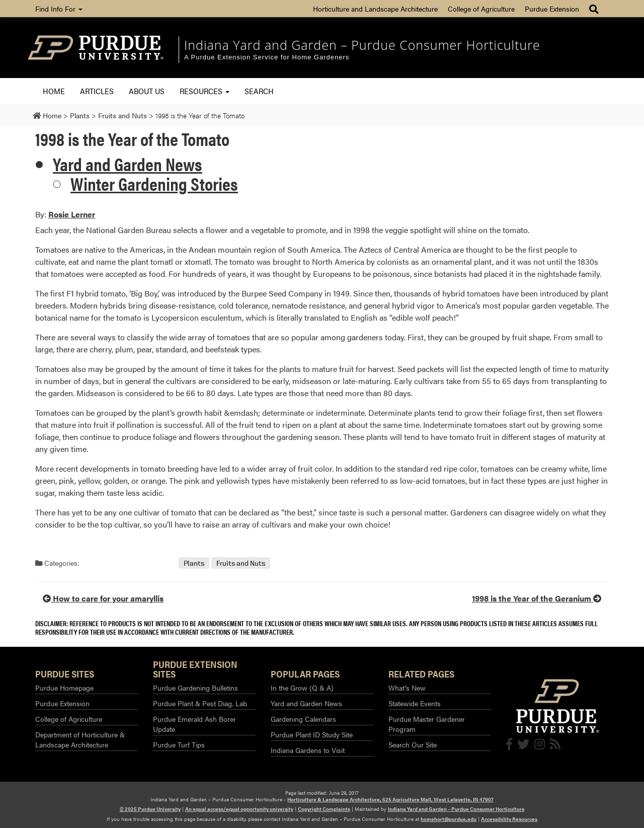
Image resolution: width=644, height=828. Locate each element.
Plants (194, 563)
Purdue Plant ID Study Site (312, 734)
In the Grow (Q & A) (302, 688)
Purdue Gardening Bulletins (195, 688)
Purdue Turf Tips (179, 744)
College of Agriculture (481, 9)
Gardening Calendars (303, 719)
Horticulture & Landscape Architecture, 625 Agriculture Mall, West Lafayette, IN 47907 (390, 799)
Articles (97, 91)
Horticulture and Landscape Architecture (375, 9)
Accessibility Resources (509, 819)
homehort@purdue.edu (449, 819)
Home (54, 91)
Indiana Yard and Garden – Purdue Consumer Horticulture (362, 45)
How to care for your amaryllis (103, 598)
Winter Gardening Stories (154, 183)
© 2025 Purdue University (150, 809)
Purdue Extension (552, 9)
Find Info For (59, 9)
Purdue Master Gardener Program (427, 724)
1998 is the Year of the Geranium (537, 598)
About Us (147, 91)
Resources (205, 91)
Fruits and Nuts (241, 563)
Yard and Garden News (128, 164)
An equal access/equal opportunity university (239, 809)
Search (259, 91)
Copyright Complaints (324, 809)
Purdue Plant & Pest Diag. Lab (200, 703)
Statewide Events (415, 703)
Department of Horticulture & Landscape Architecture (80, 739)
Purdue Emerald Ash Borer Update (194, 724)
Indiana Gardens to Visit (308, 750)
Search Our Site (413, 744)
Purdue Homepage (64, 688)
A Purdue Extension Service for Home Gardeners (267, 57)
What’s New (407, 688)
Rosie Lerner (72, 214)
